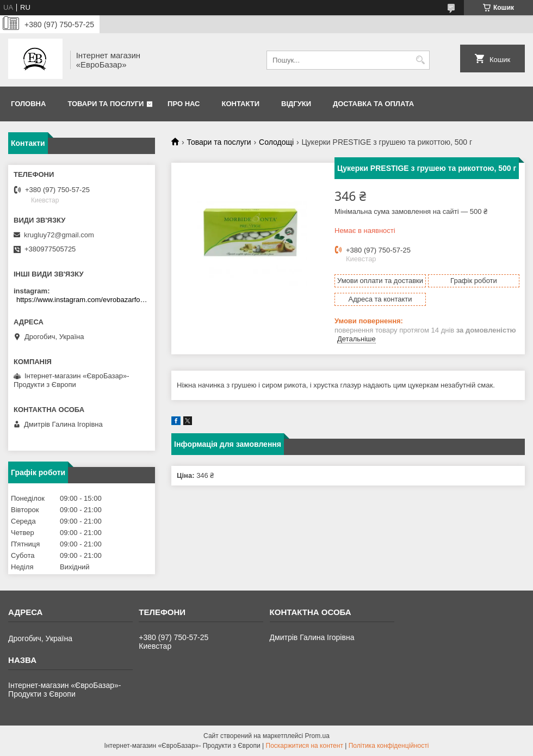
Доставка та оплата (373, 104)
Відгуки (296, 104)
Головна (28, 104)
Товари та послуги (106, 104)
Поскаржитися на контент (305, 746)
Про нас (184, 104)
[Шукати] (420, 60)
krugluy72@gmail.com (59, 235)
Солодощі (276, 142)
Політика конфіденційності (389, 746)
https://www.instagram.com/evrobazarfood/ (83, 300)
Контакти (241, 104)
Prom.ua (317, 736)
